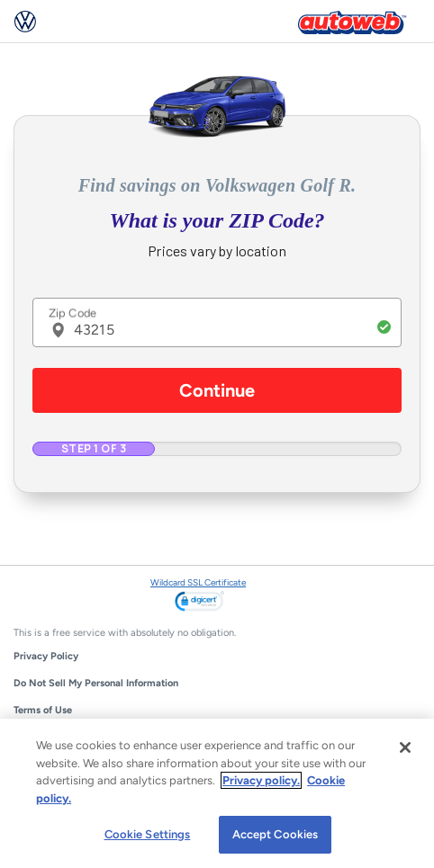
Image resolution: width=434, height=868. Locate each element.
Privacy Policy (46, 656)
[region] (217, 793)
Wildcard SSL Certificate (198, 582)
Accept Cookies (276, 834)
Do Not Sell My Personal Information (96, 683)
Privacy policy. (261, 780)
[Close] (405, 747)
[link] (199, 603)
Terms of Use (43, 710)
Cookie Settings (148, 834)
